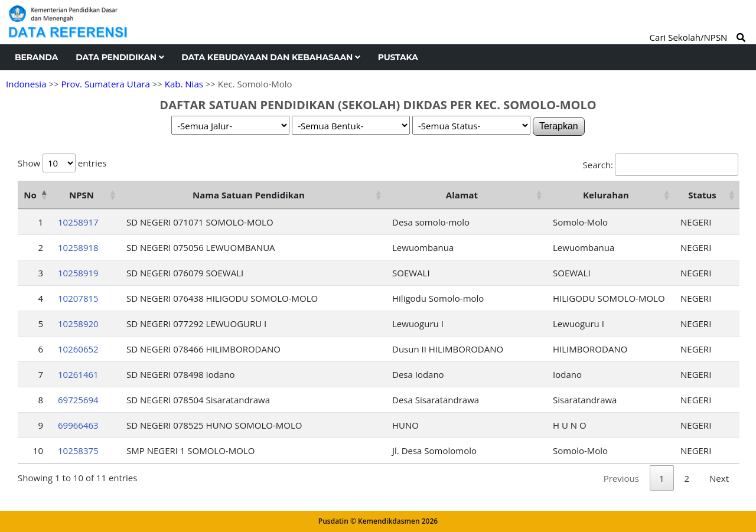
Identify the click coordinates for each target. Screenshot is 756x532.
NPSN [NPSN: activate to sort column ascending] (82, 195)
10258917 (78, 222)
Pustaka (398, 57)
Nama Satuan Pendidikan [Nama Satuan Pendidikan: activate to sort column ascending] (249, 195)
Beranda (36, 57)
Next (719, 478)
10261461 (78, 374)
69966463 (78, 425)
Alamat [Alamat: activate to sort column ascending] (462, 195)
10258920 (78, 324)
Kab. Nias (184, 84)
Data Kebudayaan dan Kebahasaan (271, 57)
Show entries (62, 163)
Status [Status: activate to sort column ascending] (702, 195)
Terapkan (559, 126)
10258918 (78, 247)
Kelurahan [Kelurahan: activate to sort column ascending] (606, 195)
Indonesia (26, 84)
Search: (661, 165)
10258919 (78, 273)
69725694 (78, 400)
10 (38, 451)
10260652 (78, 349)
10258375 (78, 451)
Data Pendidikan (120, 57)
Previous (621, 478)
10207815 (78, 298)
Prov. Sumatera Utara (105, 84)
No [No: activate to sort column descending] (30, 195)
